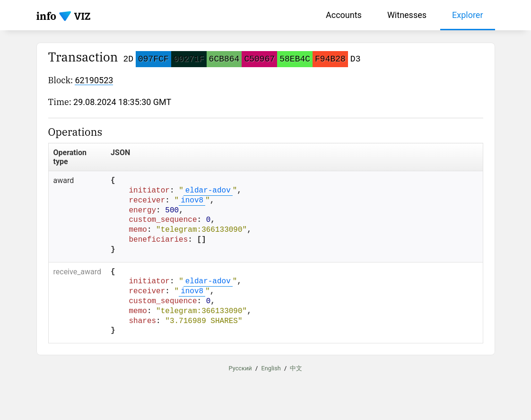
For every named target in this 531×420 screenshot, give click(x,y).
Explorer (468, 15)
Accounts (344, 15)
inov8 (192, 201)
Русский (240, 368)
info (47, 16)
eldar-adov (208, 191)
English (271, 368)
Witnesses (407, 15)
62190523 (94, 80)
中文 (296, 368)
